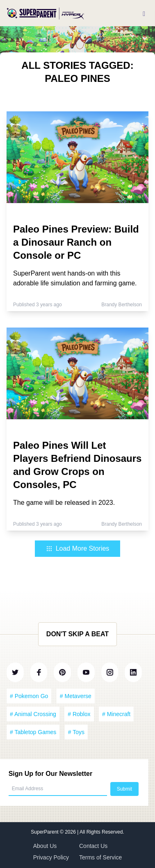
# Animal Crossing (33, 714)
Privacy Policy (51, 857)
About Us (45, 846)
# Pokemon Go (29, 696)
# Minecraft (116, 714)
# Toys (76, 732)
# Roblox (79, 714)
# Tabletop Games (33, 732)
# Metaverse (76, 696)
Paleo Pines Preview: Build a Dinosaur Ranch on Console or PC (76, 242)
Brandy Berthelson (122, 305)
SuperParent (45, 832)
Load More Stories (78, 548)
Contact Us (93, 846)
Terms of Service (100, 857)
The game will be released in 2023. (64, 503)
